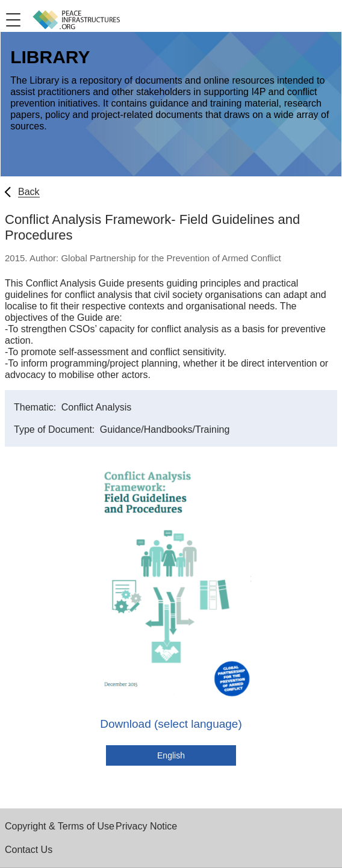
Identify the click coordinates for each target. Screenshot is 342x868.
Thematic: (36, 407)
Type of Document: (56, 429)
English (171, 755)
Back (29, 192)
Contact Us (29, 850)
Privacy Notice (146, 826)
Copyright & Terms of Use (60, 826)
